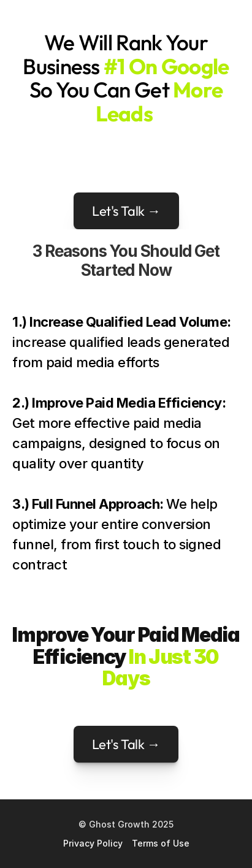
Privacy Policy (93, 843)
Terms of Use (161, 843)
